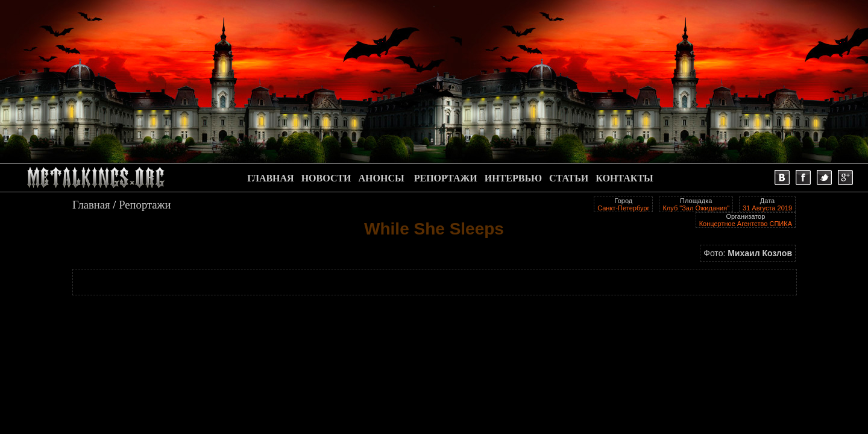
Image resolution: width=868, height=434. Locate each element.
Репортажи (145, 205)
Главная (91, 205)
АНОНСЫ (382, 178)
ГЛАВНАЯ (270, 178)
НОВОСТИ (326, 178)
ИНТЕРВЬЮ (513, 178)
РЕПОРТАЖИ (446, 178)
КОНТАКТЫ (624, 178)
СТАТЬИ (569, 178)
